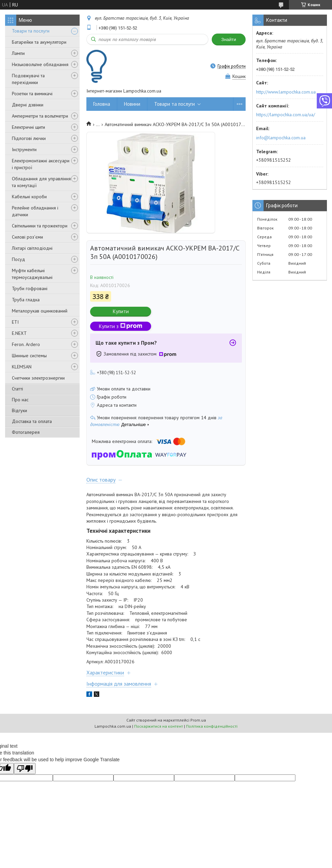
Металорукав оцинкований (40, 311)
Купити (121, 311)
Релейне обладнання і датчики (35, 211)
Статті (17, 389)
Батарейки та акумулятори (39, 42)
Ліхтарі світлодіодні (32, 248)
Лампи (18, 53)
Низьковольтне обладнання (40, 64)
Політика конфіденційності (212, 726)
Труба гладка (26, 300)
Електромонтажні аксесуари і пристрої (41, 164)
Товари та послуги (31, 31)
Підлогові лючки (29, 138)
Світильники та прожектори (40, 226)
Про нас (20, 400)
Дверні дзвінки (28, 105)
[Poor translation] (25, 769)
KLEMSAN (22, 367)
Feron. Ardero (26, 344)
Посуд (18, 259)
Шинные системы (29, 356)
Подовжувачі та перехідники (28, 79)
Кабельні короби (29, 197)
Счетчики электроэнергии (38, 378)
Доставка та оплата (32, 421)
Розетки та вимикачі (32, 94)
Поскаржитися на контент (159, 726)
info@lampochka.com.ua (281, 138)
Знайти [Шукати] (229, 39)
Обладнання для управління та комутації (41, 182)
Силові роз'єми (27, 237)
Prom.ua (198, 720)
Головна (102, 104)
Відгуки (19, 410)
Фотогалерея (26, 432)
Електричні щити (28, 127)
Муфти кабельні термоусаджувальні (32, 274)
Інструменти (24, 149)
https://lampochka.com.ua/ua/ (286, 115)
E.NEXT (19, 333)
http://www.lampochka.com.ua (286, 92)
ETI (15, 322)
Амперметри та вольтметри (40, 116)
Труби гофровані (30, 288)
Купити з (121, 326)
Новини (132, 104)
